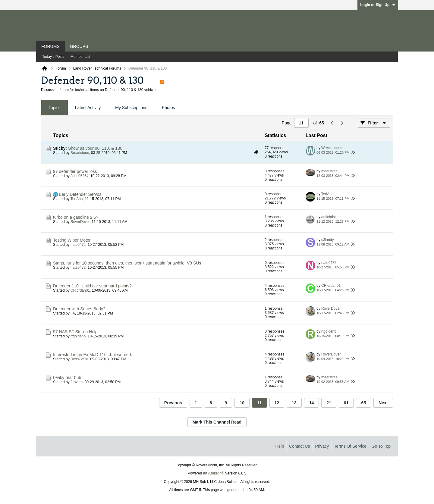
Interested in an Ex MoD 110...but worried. (93, 355)
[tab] (55, 108)
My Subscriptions (131, 108)
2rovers (77, 382)
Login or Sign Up (378, 5)
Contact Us (299, 446)
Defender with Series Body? (79, 309)
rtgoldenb (78, 336)
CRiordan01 (80, 290)
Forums (50, 46)
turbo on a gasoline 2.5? (76, 217)
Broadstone (80, 153)
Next (383, 403)
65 (363, 403)
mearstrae (329, 171)
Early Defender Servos (80, 194)
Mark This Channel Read (217, 422)
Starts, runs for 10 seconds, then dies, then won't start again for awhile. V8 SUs (127, 263)
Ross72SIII (79, 359)
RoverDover (80, 222)
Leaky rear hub (67, 377)
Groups (79, 46)
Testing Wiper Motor (72, 240)
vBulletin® (216, 473)
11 (259, 403)
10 (242, 403)
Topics (55, 108)
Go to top (381, 446)
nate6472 (78, 245)
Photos (168, 108)
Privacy (322, 446)
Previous (173, 403)
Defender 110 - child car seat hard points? (92, 286)
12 (277, 403)
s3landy (327, 240)
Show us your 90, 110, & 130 (95, 148)
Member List (80, 57)
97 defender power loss (75, 171)
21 (329, 403)
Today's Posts (53, 57)
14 (312, 403)
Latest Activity (88, 108)
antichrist (329, 217)
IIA (73, 313)
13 (294, 403)
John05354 (79, 176)
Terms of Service (350, 446)
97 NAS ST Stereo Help (75, 332)
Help (280, 446)
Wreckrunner (332, 148)
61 (346, 403)
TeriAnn (77, 199)
